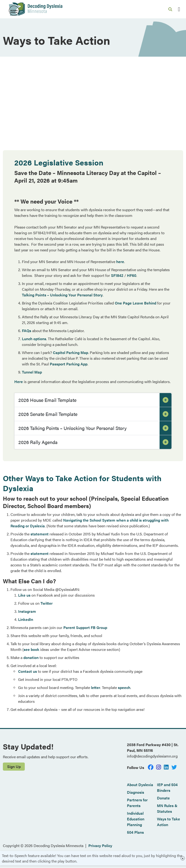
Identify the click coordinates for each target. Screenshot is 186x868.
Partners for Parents (137, 803)
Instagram (27, 611)
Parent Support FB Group (85, 627)
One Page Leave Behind (136, 303)
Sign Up (14, 766)
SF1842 (117, 275)
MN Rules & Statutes (167, 808)
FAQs (27, 331)
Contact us (28, 671)
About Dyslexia (140, 785)
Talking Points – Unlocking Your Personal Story (62, 295)
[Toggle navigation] (179, 9)
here (120, 262)
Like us (24, 595)
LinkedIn (26, 619)
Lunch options (34, 339)
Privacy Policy (100, 846)
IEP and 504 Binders (167, 787)
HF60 (132, 275)
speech (124, 687)
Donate (163, 798)
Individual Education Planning (136, 819)
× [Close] (183, 858)
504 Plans (135, 832)
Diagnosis (136, 792)
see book (31, 649)
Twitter (47, 603)
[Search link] (170, 9)
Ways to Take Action (168, 822)
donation (31, 657)
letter (96, 687)
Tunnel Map (32, 372)
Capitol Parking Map (70, 352)
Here (19, 382)
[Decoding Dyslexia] (35, 9)
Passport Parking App (69, 364)
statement (40, 534)
